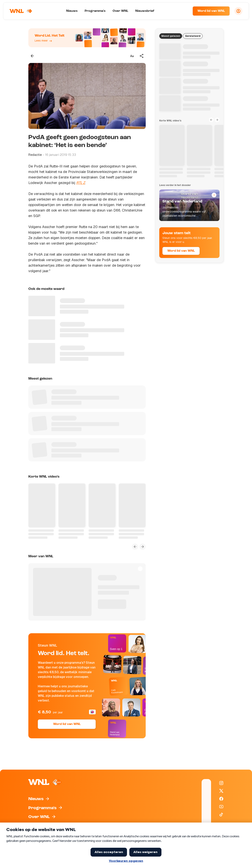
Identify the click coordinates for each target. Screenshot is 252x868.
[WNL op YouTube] (221, 807)
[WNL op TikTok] (221, 814)
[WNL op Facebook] (221, 799)
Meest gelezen (171, 36)
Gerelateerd (193, 36)
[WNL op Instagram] (221, 783)
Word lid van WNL (211, 11)
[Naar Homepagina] (21, 11)
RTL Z (81, 183)
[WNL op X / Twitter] (221, 791)
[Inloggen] (238, 11)
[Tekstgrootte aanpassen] (132, 56)
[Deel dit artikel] (142, 56)
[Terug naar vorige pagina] (32, 56)
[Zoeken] (185, 11)
